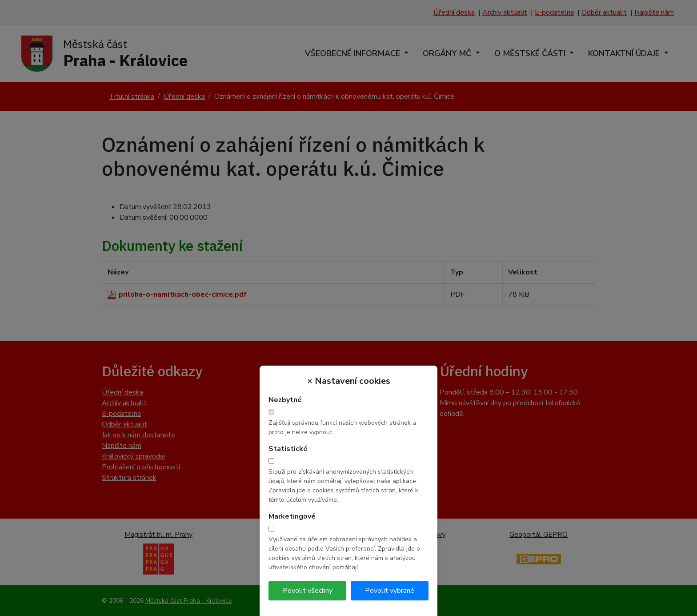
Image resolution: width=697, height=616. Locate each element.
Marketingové (292, 516)
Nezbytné (285, 400)
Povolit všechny (308, 591)
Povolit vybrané (390, 591)
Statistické (288, 449)
